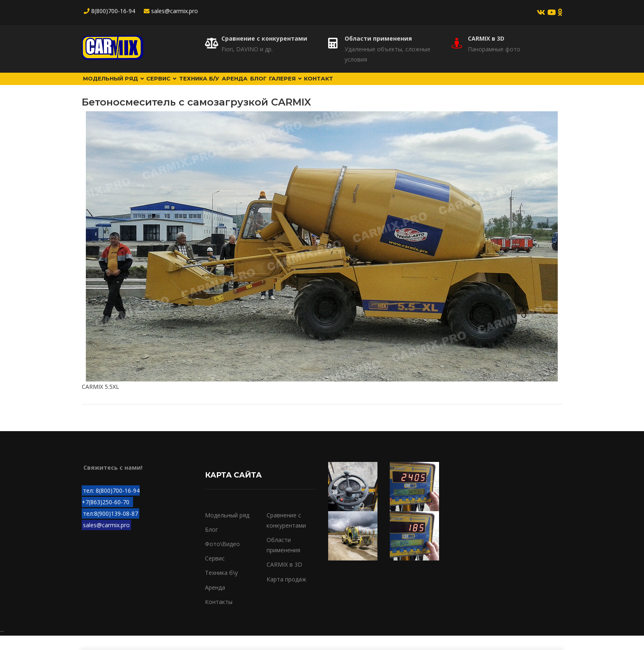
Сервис (184, 86)
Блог (321, 86)
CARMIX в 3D (486, 38)
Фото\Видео (222, 558)
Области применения (378, 38)
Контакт (408, 86)
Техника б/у (235, 86)
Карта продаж (286, 593)
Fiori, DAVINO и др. (247, 49)
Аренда (284, 86)
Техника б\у (221, 587)
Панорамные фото (494, 49)
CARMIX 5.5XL (100, 401)
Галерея (361, 86)
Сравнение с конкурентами (264, 38)
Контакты (219, 616)
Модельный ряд (121, 86)
